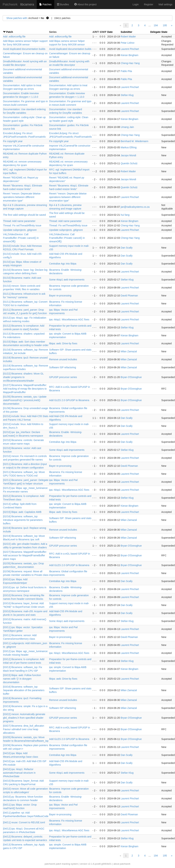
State (164, 32)
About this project (85, 4)
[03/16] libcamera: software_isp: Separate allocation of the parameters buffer (24, 690)
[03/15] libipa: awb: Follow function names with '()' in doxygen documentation (22, 679)
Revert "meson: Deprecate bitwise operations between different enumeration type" (22, 197)
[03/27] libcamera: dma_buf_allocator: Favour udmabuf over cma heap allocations (24, 729)
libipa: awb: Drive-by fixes (63, 343)
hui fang (125, 215)
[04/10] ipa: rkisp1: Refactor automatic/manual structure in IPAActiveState (19, 773)
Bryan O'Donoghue (131, 377)
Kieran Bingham (130, 55)
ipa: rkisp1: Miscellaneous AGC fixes (69, 319)
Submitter (127, 32)
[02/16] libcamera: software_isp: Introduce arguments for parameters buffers (23, 520)
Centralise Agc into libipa (63, 264)
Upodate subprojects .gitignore (20, 230)
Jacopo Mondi (128, 155)
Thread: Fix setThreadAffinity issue (22, 225)
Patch (10, 32)
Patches (45, 4)
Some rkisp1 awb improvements (67, 280)
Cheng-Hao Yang (130, 63)
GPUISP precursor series (63, 377)
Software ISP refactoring (62, 367)
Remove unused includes (63, 359)
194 (156, 25)
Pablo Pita (126, 71)
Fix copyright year (13, 141)
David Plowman (129, 296)
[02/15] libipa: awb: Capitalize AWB (22, 512)
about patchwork (122, 864)
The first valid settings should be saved (24, 215)
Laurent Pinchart (130, 49)
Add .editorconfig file (14, 37)
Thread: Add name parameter (19, 221)
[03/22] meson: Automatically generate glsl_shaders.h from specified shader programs (24, 718)
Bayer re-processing (60, 296)
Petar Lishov (128, 43)
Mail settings (165, 4)
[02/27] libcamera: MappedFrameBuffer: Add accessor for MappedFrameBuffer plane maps (25, 555)
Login (136, 4)
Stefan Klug (127, 95)
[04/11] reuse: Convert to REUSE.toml (24, 822)
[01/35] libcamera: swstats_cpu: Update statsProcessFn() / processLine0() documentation (25, 400)
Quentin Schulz (129, 163)
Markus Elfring (129, 147)
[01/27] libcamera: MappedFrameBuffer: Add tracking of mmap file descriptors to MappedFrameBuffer (25, 389)
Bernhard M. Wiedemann (135, 141)
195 (165, 25)
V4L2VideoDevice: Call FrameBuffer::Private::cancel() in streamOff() (21, 238)
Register (149, 4)
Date (110, 32)
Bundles (63, 4)
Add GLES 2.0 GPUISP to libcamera (69, 400)
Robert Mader (128, 37)
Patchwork (10, 4)
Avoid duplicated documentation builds (24, 49)
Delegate (155, 32)
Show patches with (17, 18)
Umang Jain (127, 127)
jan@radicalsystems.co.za (135, 207)
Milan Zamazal (129, 351)
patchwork (50, 864)
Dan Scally (127, 248)
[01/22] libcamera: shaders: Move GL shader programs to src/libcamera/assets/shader (23, 377)
